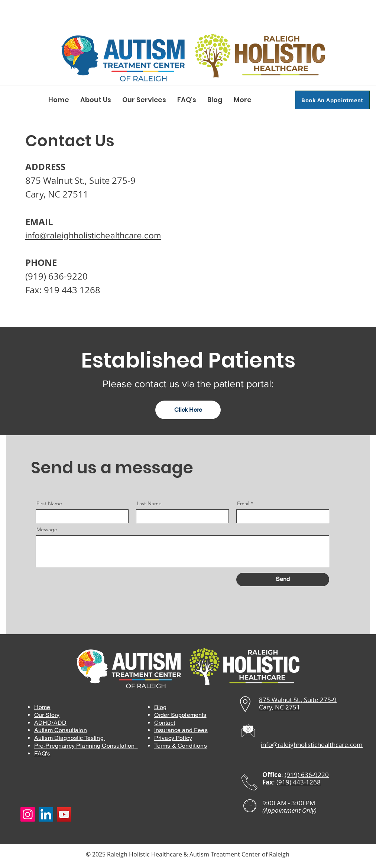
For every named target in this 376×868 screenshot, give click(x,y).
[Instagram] (28, 814)
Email (243, 503)
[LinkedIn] (46, 814)
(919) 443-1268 (299, 782)
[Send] (283, 580)
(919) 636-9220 (56, 276)
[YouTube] (64, 814)
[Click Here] (188, 410)
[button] (96, 100)
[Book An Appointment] (332, 100)
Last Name (149, 503)
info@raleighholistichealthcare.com (93, 235)
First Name (49, 503)
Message (47, 529)
